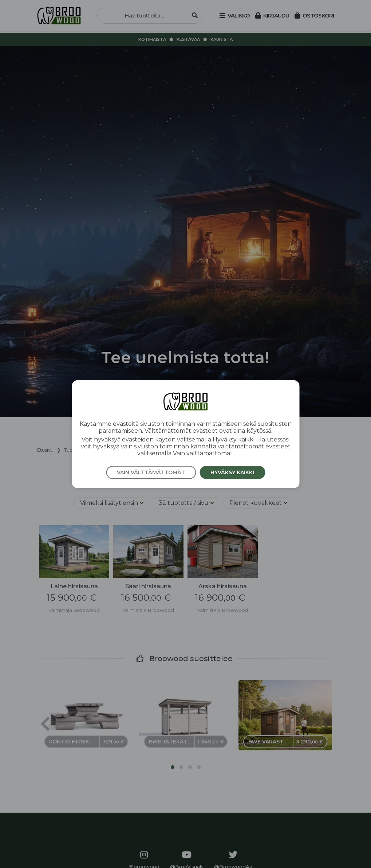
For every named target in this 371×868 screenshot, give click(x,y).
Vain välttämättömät (151, 472)
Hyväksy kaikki (232, 472)
